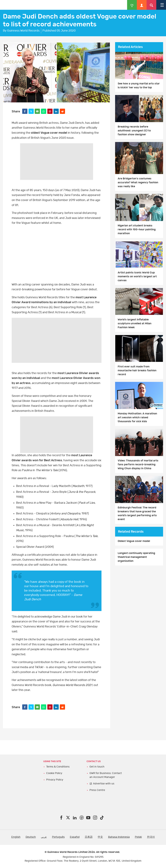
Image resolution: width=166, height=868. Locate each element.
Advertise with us (104, 784)
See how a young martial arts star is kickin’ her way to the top (139, 86)
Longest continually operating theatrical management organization (136, 557)
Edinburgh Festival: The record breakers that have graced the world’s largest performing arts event (137, 513)
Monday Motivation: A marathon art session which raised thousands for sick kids (137, 417)
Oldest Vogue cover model (134, 541)
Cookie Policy (54, 773)
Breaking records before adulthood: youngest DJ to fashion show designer (134, 131)
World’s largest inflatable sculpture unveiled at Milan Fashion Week (135, 323)
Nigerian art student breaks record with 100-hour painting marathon (137, 229)
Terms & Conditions (58, 767)
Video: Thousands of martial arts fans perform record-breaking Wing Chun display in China (138, 464)
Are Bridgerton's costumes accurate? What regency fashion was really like (138, 182)
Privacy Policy (55, 780)
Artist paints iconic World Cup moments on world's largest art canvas (137, 276)
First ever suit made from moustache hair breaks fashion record (137, 370)
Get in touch (97, 767)
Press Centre (97, 790)
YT (57, 254)
